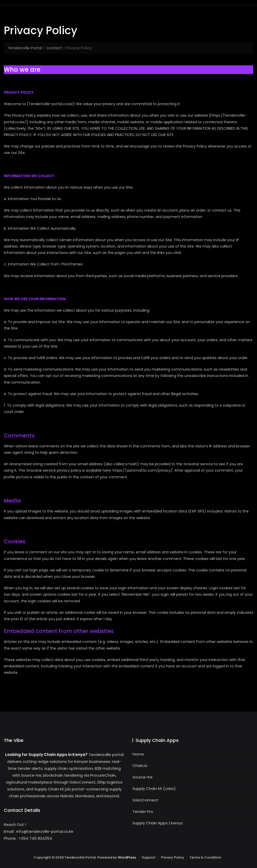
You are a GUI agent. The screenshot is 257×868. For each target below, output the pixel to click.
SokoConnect (145, 800)
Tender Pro (143, 811)
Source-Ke (143, 777)
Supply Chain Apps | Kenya (158, 823)
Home (138, 754)
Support (149, 857)
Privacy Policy (173, 857)
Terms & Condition (205, 857)
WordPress (127, 857)
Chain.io (140, 766)
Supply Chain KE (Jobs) (154, 788)
